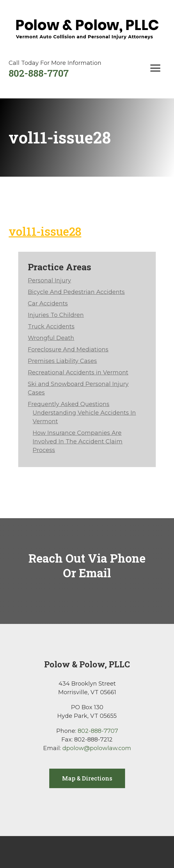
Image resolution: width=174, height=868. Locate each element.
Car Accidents (48, 303)
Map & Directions (87, 778)
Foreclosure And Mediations (68, 350)
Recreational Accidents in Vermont (78, 373)
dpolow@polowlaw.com (97, 748)
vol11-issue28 (45, 231)
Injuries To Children (56, 315)
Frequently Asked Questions (69, 404)
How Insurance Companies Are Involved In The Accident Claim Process (78, 442)
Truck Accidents (51, 326)
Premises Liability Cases (62, 361)
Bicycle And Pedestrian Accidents (76, 292)
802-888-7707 (39, 73)
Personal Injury (49, 280)
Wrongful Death (51, 338)
